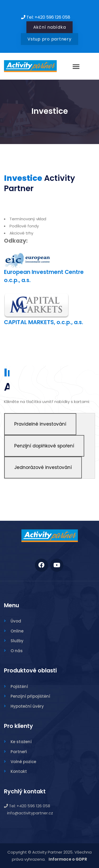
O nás (17, 651)
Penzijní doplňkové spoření (44, 446)
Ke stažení (21, 742)
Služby (17, 641)
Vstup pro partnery (49, 39)
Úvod (16, 621)
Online (17, 631)
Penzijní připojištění (30, 696)
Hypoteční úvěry (27, 706)
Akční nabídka (50, 27)
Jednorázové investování (43, 467)
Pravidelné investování (40, 424)
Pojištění (19, 686)
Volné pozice (23, 762)
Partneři (19, 752)
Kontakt (19, 771)
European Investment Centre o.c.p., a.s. (44, 270)
